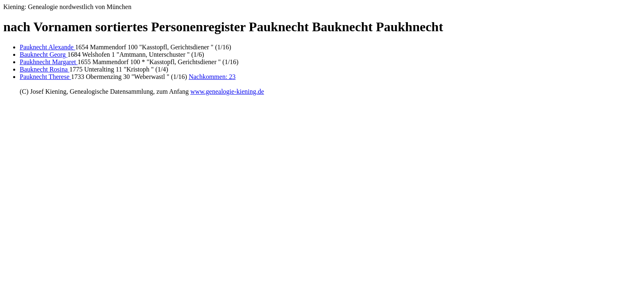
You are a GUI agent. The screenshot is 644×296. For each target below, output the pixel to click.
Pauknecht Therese (45, 77)
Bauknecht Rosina (45, 69)
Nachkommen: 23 (212, 77)
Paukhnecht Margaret (49, 62)
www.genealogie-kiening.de (227, 91)
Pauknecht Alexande (47, 47)
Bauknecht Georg (44, 54)
